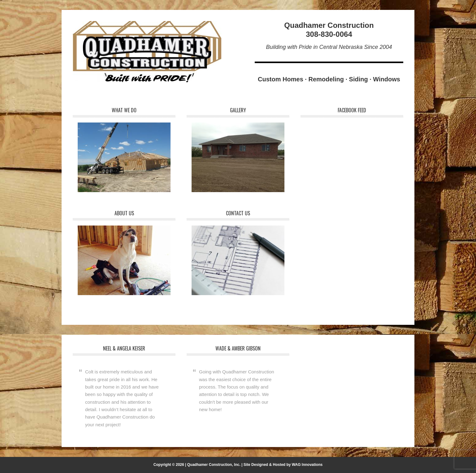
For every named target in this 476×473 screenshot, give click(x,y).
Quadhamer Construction (147, 52)
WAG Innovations (307, 465)
